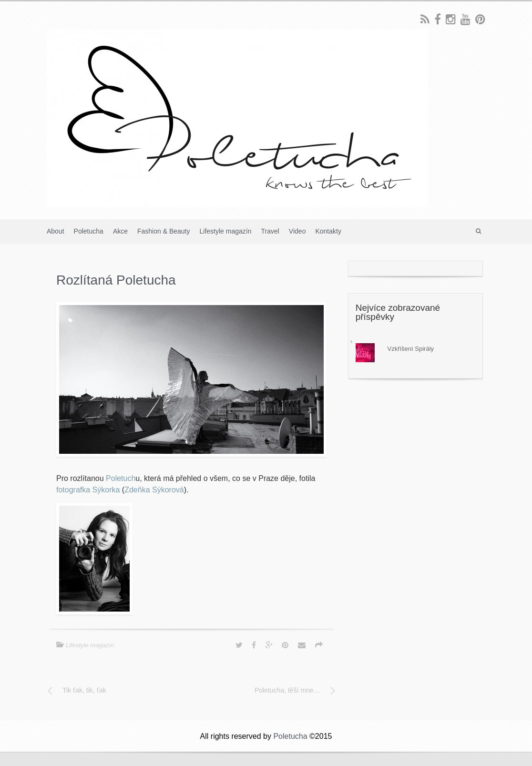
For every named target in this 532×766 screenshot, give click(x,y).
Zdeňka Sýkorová (154, 490)
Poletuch (121, 478)
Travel (270, 231)
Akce (120, 231)
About (56, 231)
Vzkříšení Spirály (411, 349)
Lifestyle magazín (226, 231)
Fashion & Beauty (164, 231)
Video (297, 231)
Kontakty (328, 231)
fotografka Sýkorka (88, 490)
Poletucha (89, 231)
